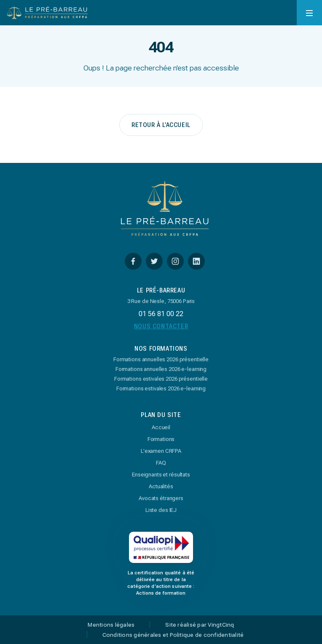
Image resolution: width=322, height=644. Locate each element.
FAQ (161, 463)
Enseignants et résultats (161, 475)
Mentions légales (111, 625)
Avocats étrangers (161, 498)
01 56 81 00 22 (161, 314)
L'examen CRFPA (161, 451)
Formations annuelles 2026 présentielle (161, 359)
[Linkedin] (196, 261)
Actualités (161, 486)
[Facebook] (133, 261)
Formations (161, 439)
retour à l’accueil (161, 125)
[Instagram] (175, 261)
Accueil (161, 427)
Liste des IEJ (161, 510)
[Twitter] (154, 261)
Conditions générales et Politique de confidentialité (173, 635)
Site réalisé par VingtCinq (200, 625)
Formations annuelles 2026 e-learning (161, 369)
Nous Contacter (161, 326)
